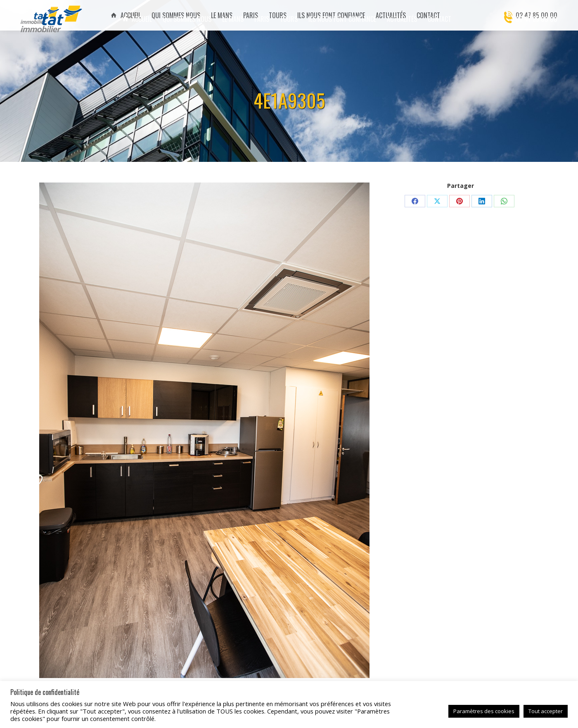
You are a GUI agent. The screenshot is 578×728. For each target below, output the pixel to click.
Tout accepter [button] (546, 711)
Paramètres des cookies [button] (484, 711)
